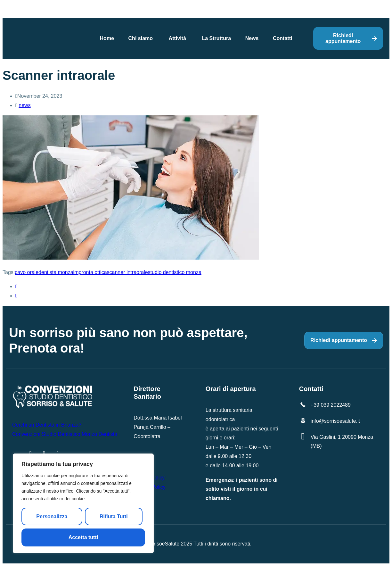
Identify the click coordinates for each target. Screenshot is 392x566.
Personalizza (52, 516)
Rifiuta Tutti (114, 516)
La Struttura (214, 38)
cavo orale (27, 272)
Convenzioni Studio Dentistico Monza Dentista (65, 434)
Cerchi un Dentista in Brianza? (47, 425)
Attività (180, 38)
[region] (83, 503)
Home (118, 38)
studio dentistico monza (175, 272)
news (24, 105)
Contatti (271, 38)
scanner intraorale (127, 272)
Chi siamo (147, 38)
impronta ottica (90, 272)
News (245, 38)
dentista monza (56, 272)
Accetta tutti (83, 537)
